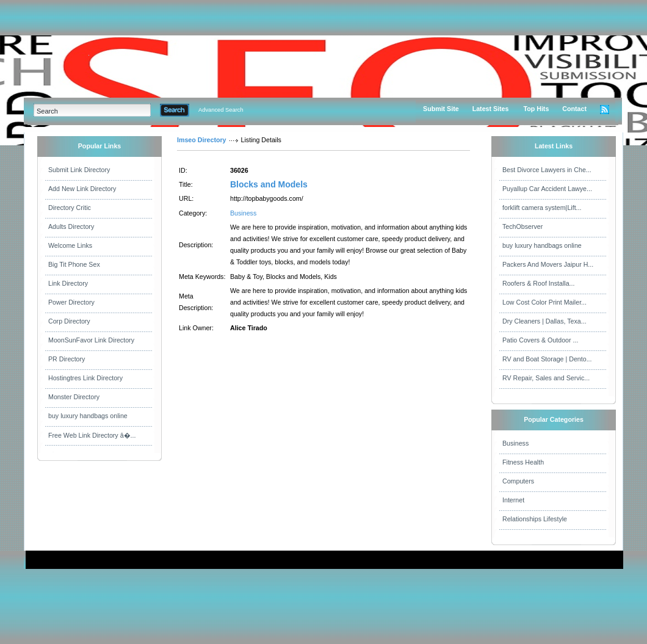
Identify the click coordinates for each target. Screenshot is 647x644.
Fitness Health (523, 462)
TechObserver (522, 226)
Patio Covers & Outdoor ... (540, 340)
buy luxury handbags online (88, 416)
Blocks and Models (269, 184)
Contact (574, 109)
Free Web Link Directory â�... (92, 435)
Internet (513, 500)
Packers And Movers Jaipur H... (548, 264)
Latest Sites (491, 109)
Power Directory (71, 302)
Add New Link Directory (82, 189)
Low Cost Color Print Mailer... (544, 302)
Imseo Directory (202, 140)
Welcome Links (70, 245)
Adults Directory (71, 226)
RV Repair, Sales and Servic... (546, 378)
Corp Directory (69, 321)
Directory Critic (70, 208)
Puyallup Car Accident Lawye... (547, 189)
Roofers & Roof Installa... (538, 283)
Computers (518, 481)
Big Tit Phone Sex (74, 264)
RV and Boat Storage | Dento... (547, 359)
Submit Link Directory (79, 170)
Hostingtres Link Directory (85, 378)
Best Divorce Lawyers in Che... (547, 170)
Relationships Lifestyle (535, 519)
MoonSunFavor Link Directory (91, 340)
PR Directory (67, 359)
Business (243, 213)
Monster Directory (74, 397)
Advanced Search (221, 110)
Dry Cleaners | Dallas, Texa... (544, 321)
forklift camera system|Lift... (542, 208)
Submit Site (441, 109)
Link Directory (68, 283)
